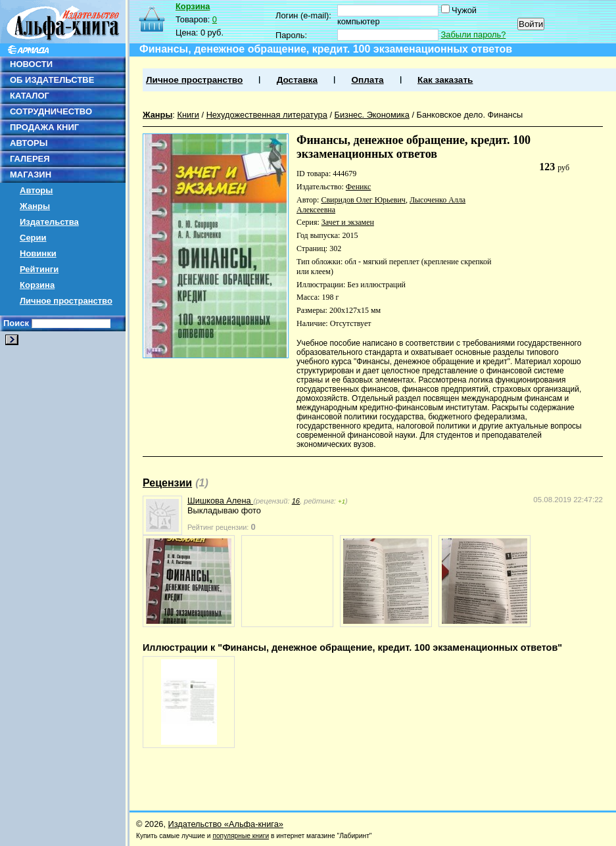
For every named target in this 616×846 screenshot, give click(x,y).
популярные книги (241, 836)
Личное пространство (66, 301)
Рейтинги (39, 269)
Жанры (35, 206)
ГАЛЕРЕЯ (30, 159)
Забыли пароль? (474, 35)
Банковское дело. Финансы (470, 115)
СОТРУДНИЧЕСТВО (51, 111)
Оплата (367, 80)
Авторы (36, 190)
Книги (188, 115)
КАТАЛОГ (30, 96)
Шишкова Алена (220, 501)
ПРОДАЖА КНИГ (44, 127)
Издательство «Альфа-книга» (226, 824)
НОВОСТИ (31, 64)
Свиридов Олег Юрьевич (363, 200)
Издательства (49, 222)
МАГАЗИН (31, 175)
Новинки (38, 253)
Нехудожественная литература (267, 115)
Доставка (297, 80)
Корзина (37, 285)
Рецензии (167, 483)
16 (296, 501)
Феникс (359, 187)
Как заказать (445, 80)
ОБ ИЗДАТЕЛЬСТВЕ (52, 80)
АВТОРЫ (29, 143)
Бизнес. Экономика (372, 115)
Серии (33, 238)
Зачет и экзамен (348, 222)
